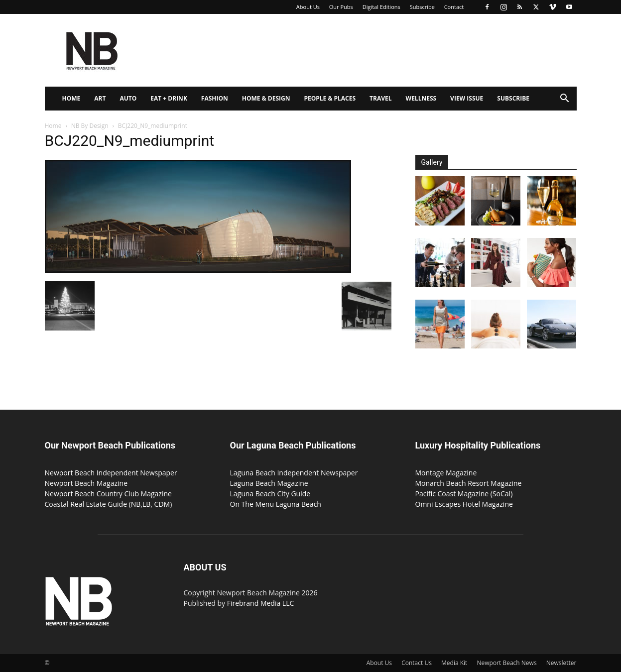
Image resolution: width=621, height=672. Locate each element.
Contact (454, 7)
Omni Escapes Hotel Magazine (464, 504)
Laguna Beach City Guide (270, 494)
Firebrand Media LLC (261, 603)
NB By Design (90, 126)
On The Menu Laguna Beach (276, 504)
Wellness (421, 98)
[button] (565, 99)
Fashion (215, 98)
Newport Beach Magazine (86, 483)
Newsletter (561, 663)
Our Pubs (341, 7)
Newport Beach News (507, 663)
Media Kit (454, 663)
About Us (308, 7)
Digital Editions (381, 7)
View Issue (467, 98)
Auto (128, 98)
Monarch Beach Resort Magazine (469, 483)
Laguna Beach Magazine (269, 483)
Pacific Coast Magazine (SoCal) (464, 494)
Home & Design (266, 98)
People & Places (330, 98)
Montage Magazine (446, 473)
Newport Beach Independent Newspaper (111, 473)
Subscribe (422, 7)
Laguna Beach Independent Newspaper (294, 473)
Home (71, 98)
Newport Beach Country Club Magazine (108, 494)
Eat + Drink (169, 98)
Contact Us (417, 663)
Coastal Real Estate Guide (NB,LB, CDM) (109, 504)
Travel (380, 98)
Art (100, 98)
